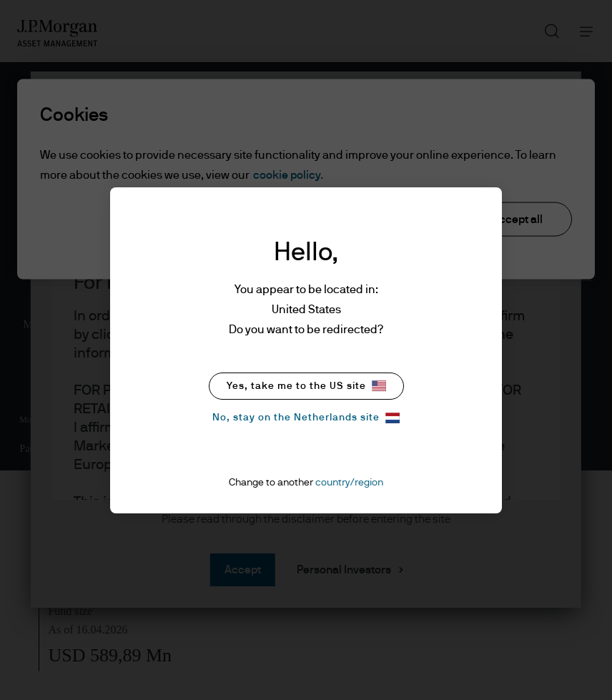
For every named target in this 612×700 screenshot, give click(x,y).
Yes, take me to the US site (306, 386)
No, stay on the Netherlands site (306, 418)
